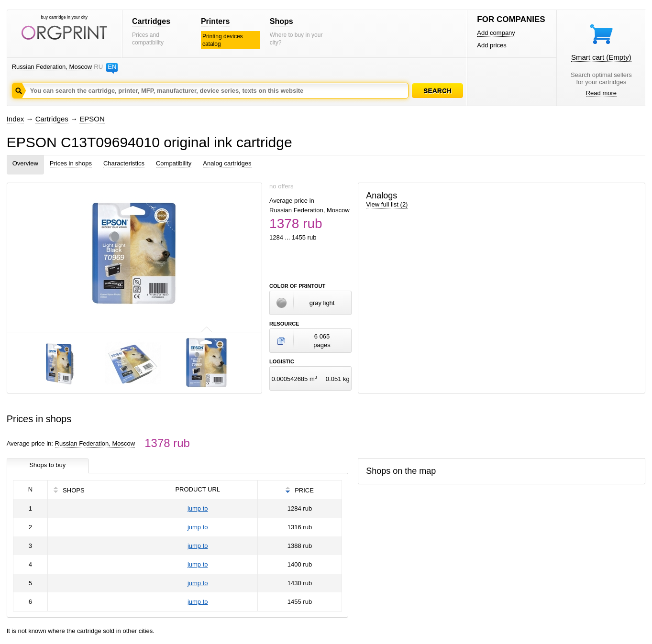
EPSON (92, 119)
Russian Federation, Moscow (52, 67)
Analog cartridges (227, 163)
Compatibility (174, 163)
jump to (198, 508)
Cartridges (151, 21)
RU (98, 67)
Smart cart (601, 57)
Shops (282, 21)
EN (112, 67)
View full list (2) (387, 204)
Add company (496, 33)
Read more (601, 93)
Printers (215, 21)
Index (16, 119)
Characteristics (124, 163)
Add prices (492, 45)
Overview (25, 163)
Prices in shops (71, 163)
